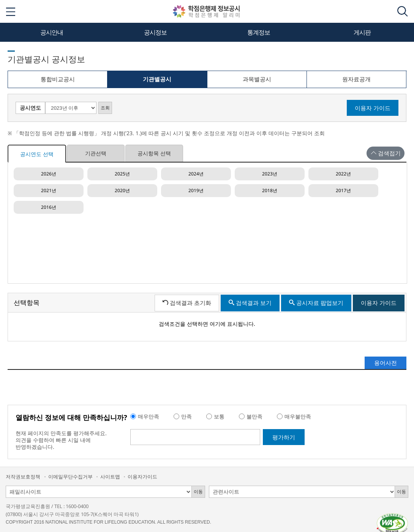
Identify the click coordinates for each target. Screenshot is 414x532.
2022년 (343, 174)
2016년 (49, 207)
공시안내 (52, 32)
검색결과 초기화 (187, 303)
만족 (186, 416)
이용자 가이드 (373, 108)
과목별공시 (257, 79)
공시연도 (30, 108)
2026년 (49, 174)
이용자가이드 (142, 477)
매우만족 (149, 416)
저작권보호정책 (23, 477)
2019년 (196, 190)
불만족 (254, 416)
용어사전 (386, 363)
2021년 (49, 190)
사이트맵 (110, 477)
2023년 (270, 174)
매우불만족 (298, 416)
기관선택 (96, 153)
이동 (198, 492)
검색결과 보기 (250, 303)
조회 (105, 108)
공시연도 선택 (37, 154)
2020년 (122, 190)
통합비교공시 (58, 79)
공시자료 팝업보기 (316, 303)
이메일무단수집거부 (70, 477)
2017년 (343, 190)
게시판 (362, 32)
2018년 (270, 190)
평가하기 (284, 437)
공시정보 (155, 32)
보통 (219, 416)
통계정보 (259, 32)
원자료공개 (356, 79)
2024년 (196, 174)
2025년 (122, 174)
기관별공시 (157, 82)
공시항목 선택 (154, 153)
